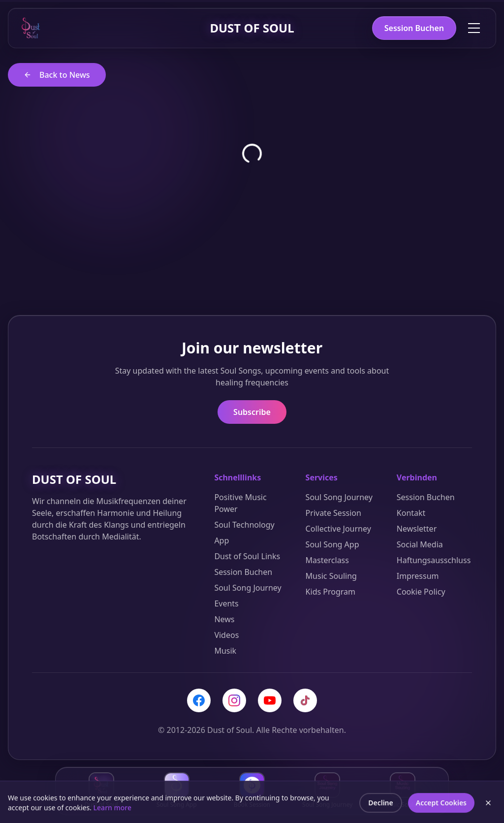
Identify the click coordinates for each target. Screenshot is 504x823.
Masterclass (327, 560)
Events (226, 603)
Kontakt (411, 513)
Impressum (418, 576)
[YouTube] (270, 700)
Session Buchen (414, 28)
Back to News (57, 75)
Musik (225, 651)
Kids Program (331, 592)
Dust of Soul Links (247, 556)
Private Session (333, 513)
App (221, 540)
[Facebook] (199, 700)
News (224, 619)
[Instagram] (234, 700)
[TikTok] (305, 700)
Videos (226, 635)
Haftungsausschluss (434, 560)
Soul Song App (332, 544)
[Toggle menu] (474, 28)
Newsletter (417, 529)
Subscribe (252, 412)
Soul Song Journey (248, 588)
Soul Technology (244, 525)
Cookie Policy (421, 592)
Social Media (420, 544)
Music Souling (331, 576)
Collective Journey (338, 529)
